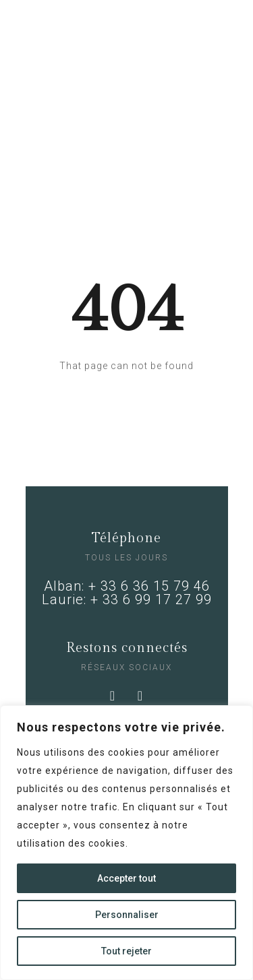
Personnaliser (127, 915)
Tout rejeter (126, 951)
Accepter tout (126, 878)
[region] (126, 843)
